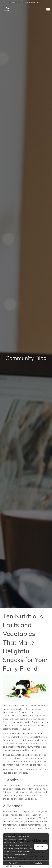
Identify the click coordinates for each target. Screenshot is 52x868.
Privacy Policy (38, 863)
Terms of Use (14, 863)
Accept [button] (41, 847)
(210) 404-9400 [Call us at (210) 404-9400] (14, 2)
